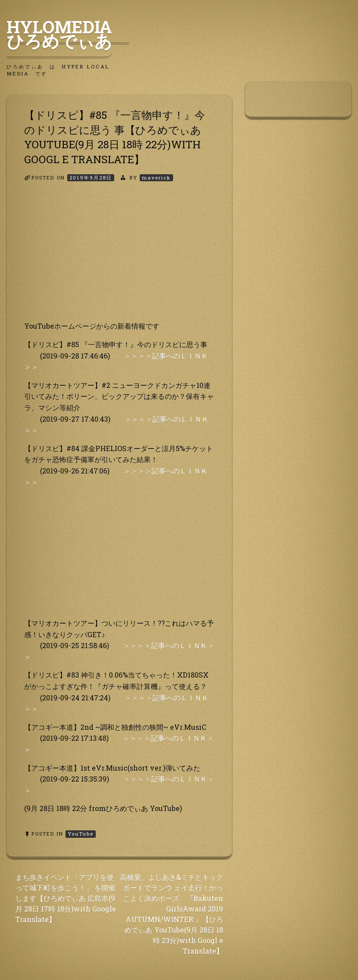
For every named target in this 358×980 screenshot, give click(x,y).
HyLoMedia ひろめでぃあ (68, 34)
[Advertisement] (119, 259)
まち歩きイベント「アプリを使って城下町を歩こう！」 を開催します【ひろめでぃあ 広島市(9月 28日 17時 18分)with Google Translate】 (66, 898)
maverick (156, 178)
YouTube (81, 834)
